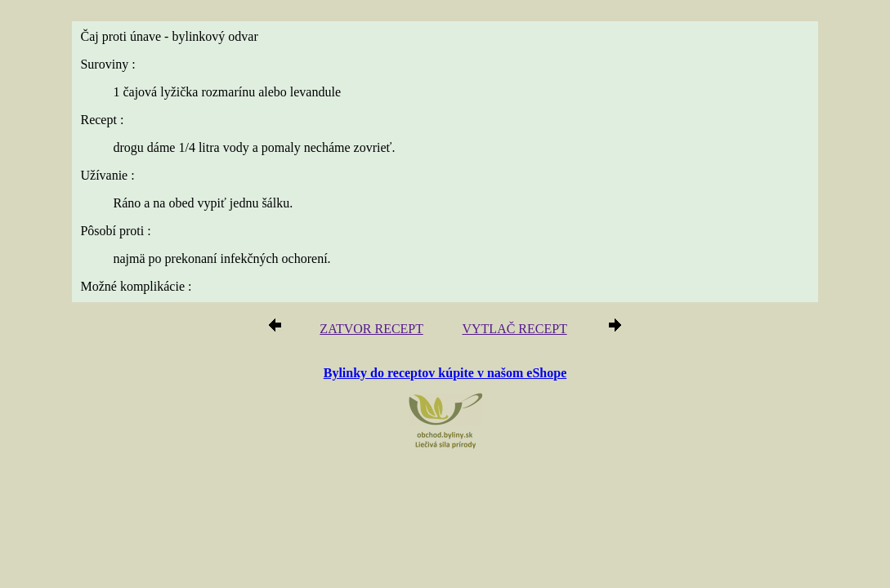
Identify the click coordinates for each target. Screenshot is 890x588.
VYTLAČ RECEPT (509, 330)
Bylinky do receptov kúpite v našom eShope (445, 372)
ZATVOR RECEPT (377, 330)
